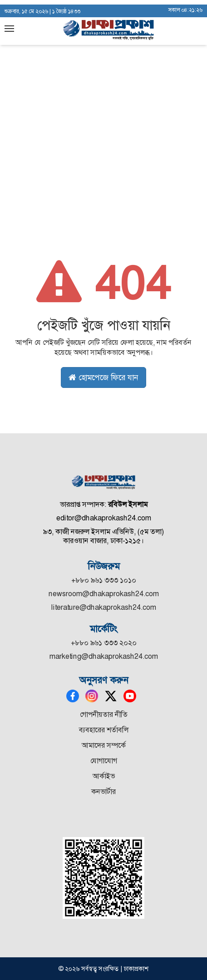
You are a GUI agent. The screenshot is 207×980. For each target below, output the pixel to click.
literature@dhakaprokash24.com (104, 607)
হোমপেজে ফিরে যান (103, 377)
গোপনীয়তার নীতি (104, 714)
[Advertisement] (103, 108)
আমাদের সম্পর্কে (104, 745)
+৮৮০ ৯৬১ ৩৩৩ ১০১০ (104, 580)
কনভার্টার (103, 791)
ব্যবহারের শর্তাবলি (104, 730)
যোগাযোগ (104, 761)
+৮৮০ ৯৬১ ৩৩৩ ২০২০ (104, 643)
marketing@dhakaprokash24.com (104, 656)
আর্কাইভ (104, 776)
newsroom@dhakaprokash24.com (104, 594)
